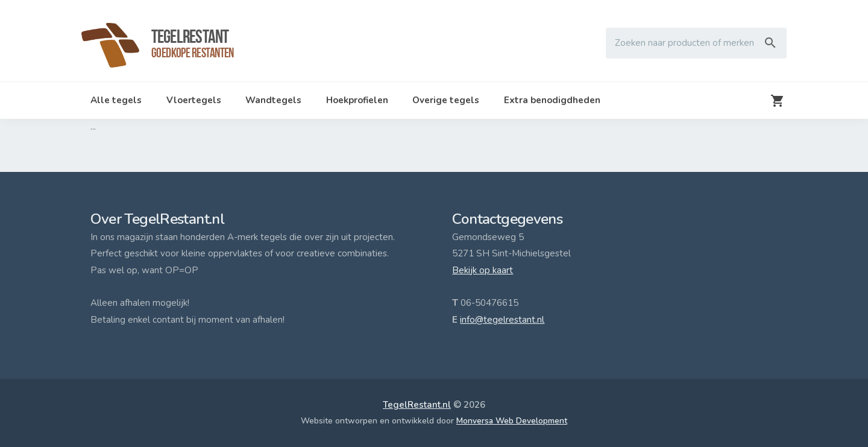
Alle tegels (116, 100)
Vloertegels (194, 100)
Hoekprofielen (357, 100)
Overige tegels (446, 100)
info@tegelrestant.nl (502, 320)
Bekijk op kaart (483, 270)
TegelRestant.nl (417, 405)
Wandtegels (273, 100)
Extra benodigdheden (552, 100)
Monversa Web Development (512, 421)
